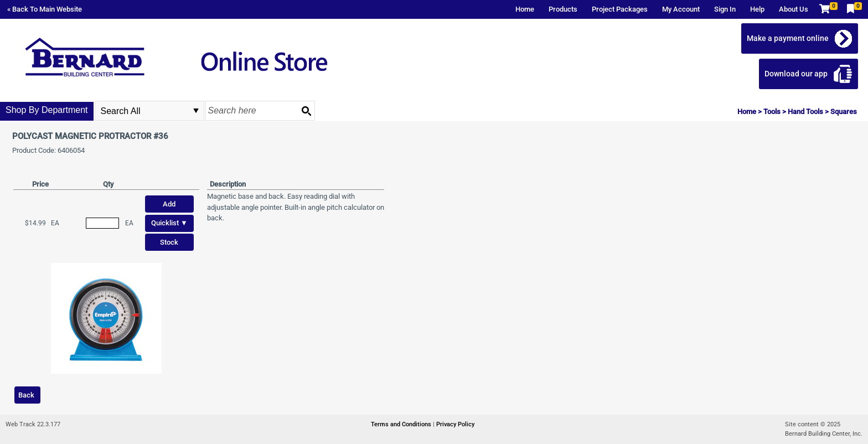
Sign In (725, 9)
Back (26, 395)
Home (525, 9)
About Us (794, 9)
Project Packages (620, 9)
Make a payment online (788, 38)
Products (563, 9)
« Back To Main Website (45, 9)
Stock (169, 242)
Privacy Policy (455, 424)
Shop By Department (47, 110)
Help (757, 9)
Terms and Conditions (402, 424)
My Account (681, 9)
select (196, 111)
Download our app (796, 74)
